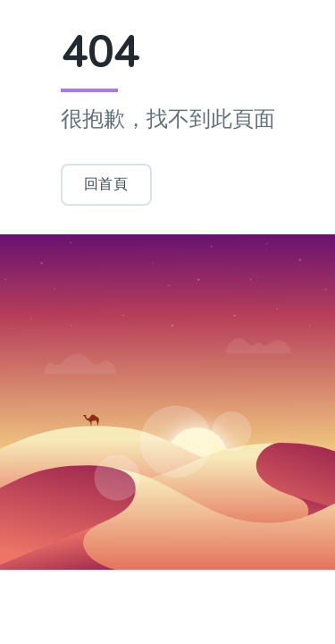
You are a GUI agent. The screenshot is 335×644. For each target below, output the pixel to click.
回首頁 (106, 184)
